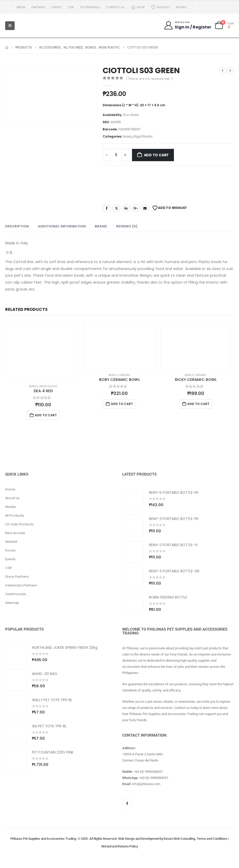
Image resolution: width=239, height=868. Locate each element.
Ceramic (125, 375)
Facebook (107, 208)
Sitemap (12, 603)
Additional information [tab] (62, 226)
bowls (128, 136)
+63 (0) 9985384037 (148, 772)
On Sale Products (19, 524)
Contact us (115, 7)
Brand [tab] (101, 226)
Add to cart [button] (46, 415)
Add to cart (156, 155)
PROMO (181, 7)
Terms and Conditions (212, 839)
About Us (12, 498)
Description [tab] (17, 226)
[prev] (223, 71)
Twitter (116, 208)
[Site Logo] (31, 26)
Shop (138, 7)
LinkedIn (126, 208)
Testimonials (90, 7)
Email (145, 208)
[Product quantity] (116, 155)
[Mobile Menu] (10, 26)
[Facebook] (127, 803)
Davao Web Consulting (180, 839)
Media (21, 7)
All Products (15, 515)
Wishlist (160, 7)
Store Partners (17, 577)
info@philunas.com (146, 784)
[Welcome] (187, 25)
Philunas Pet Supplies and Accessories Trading (43, 839)
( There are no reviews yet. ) (149, 79)
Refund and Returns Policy (120, 846)
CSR (71, 7)
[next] (230, 71)
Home (10, 489)
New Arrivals (15, 533)
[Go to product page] (43, 351)
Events (57, 7)
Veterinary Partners (21, 585)
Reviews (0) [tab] (127, 226)
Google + (136, 208)
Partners (38, 7)
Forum (10, 550)
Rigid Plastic (143, 136)
